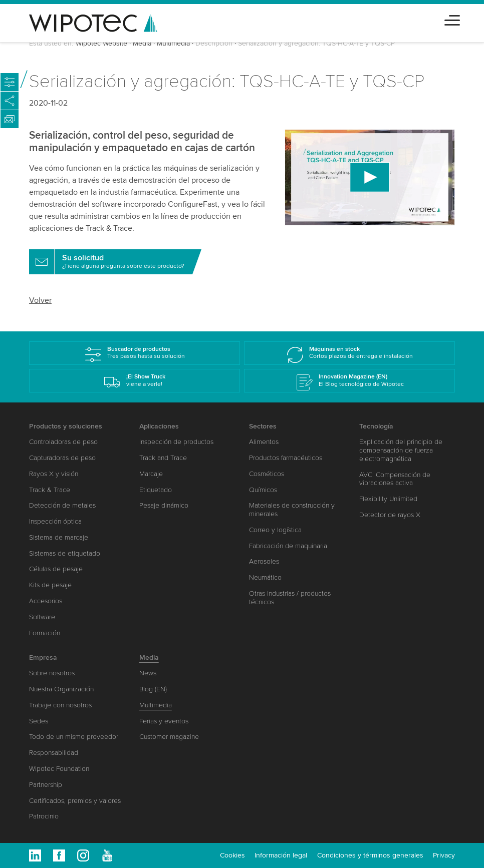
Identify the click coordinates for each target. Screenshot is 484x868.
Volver (40, 300)
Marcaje (151, 474)
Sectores (263, 426)
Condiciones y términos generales (370, 855)
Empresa (43, 658)
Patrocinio (44, 816)
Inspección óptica (55, 521)
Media (142, 43)
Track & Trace (50, 490)
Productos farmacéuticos (286, 458)
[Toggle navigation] (452, 19)
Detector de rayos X (390, 515)
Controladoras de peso (63, 442)
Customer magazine (169, 737)
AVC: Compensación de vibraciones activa (395, 479)
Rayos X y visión (54, 474)
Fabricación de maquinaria (288, 546)
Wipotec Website (101, 43)
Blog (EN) (153, 689)
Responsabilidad (54, 753)
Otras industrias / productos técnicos (290, 598)
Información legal (281, 855)
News (148, 673)
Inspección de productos (176, 442)
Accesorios (46, 601)
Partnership (46, 785)
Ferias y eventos (164, 721)
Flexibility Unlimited (388, 499)
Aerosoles (264, 561)
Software (42, 617)
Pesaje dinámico (164, 505)
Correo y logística (275, 530)
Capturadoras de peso (62, 458)
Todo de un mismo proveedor (74, 737)
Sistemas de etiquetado (65, 553)
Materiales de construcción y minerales (292, 510)
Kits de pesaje (50, 585)
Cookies (232, 855)
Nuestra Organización (61, 689)
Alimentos (264, 442)
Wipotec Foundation (59, 769)
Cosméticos (267, 474)
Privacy (444, 855)
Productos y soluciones (66, 426)
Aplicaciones (159, 426)
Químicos (263, 490)
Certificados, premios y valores (75, 801)
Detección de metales (62, 505)
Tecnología (376, 426)
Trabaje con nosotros (60, 705)
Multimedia (173, 43)
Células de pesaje (56, 569)
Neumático (265, 577)
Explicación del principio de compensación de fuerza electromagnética (401, 450)
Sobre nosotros (52, 673)
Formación (45, 633)
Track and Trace (163, 458)
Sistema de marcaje (59, 537)
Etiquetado (156, 490)
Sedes (39, 721)
